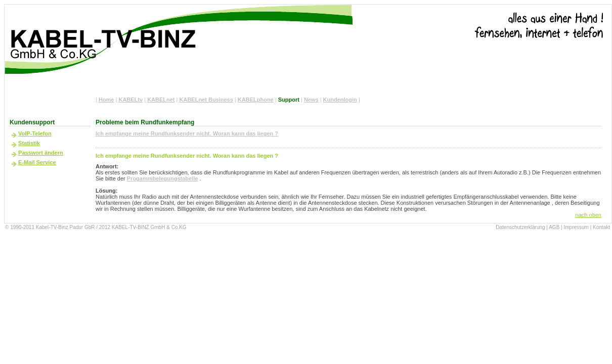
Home (106, 100)
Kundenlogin (340, 100)
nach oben (588, 215)
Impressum (576, 227)
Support (289, 100)
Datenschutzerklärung (520, 227)
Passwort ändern (41, 153)
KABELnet (161, 100)
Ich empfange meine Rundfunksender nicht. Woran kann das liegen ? (187, 133)
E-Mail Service (37, 162)
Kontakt (601, 227)
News (311, 100)
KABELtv (130, 100)
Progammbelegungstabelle (163, 178)
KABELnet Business (206, 100)
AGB (554, 227)
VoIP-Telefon (35, 133)
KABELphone (256, 100)
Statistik (29, 143)
